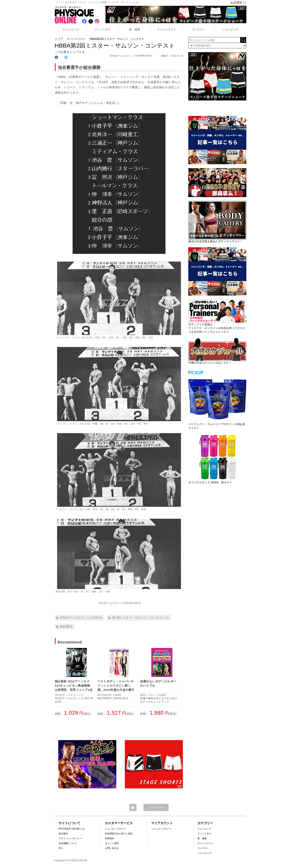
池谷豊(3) (66, 626)
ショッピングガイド (115, 829)
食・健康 (135, 29)
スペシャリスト (166, 29)
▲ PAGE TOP (156, 808)
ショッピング (230, 29)
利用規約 (110, 838)
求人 (61, 848)
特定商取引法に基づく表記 (119, 834)
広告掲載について (68, 843)
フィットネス (103, 29)
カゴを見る (238, 2)
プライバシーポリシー (70, 838)
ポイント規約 (112, 843)
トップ (59, 39)
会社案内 (63, 834)
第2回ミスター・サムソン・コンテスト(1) (141, 618)
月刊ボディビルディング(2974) (81, 618)
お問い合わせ (112, 848)
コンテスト (198, 29)
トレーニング (71, 29)
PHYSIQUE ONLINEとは (72, 829)
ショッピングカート (162, 829)
